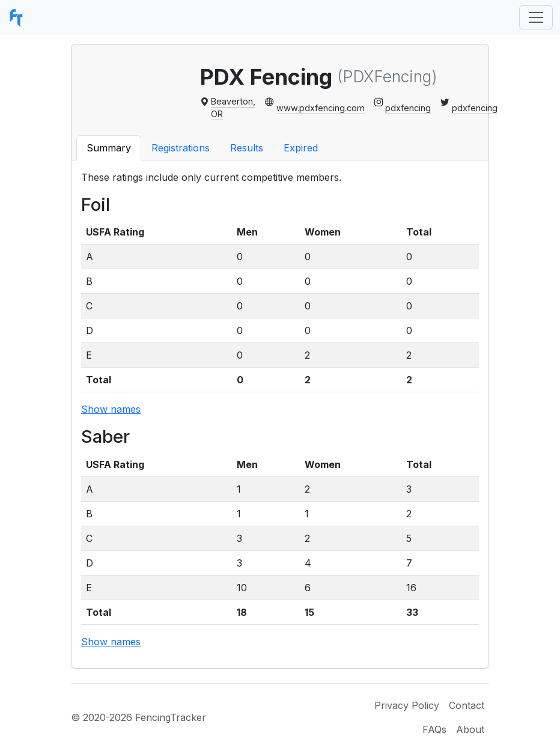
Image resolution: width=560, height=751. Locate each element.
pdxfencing (408, 108)
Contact (467, 705)
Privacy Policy (407, 705)
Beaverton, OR (233, 108)
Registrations (181, 148)
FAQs (434, 729)
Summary (109, 148)
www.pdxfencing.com (321, 108)
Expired (301, 148)
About (470, 729)
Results (247, 148)
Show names (111, 409)
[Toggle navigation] (536, 17)
